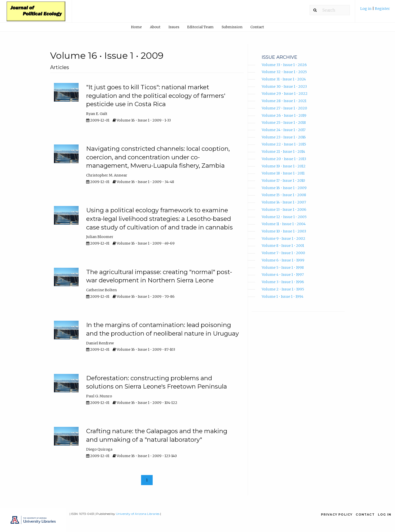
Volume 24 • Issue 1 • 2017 (284, 130)
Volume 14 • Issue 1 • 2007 (284, 202)
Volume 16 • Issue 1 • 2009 (284, 188)
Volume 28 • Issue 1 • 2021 (284, 101)
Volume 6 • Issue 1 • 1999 (283, 260)
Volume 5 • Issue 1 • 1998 (283, 268)
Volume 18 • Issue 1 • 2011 (283, 173)
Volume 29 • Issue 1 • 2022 (285, 94)
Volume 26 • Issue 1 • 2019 (284, 115)
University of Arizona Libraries (138, 514)
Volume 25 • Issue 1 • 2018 (284, 123)
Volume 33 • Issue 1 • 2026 (284, 65)
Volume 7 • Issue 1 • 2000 (283, 253)
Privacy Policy (337, 514)
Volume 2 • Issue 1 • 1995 (283, 289)
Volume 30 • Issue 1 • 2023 (284, 86)
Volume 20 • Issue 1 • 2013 (284, 159)
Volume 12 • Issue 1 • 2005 (284, 217)
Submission (232, 27)
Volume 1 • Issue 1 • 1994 (283, 297)
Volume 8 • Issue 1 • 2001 (283, 246)
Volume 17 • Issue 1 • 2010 (283, 181)
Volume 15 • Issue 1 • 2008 (284, 195)
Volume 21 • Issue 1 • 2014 (283, 152)
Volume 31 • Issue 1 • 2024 (284, 79)
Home (136, 27)
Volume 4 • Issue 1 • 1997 (283, 275)
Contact (257, 27)
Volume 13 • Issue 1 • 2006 (284, 210)
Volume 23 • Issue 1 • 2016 (284, 137)
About (155, 27)
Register (382, 9)
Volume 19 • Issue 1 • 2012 (284, 166)
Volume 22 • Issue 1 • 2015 (284, 144)
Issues (174, 27)
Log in (366, 9)
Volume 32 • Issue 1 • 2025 (284, 72)
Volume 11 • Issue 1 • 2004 (284, 224)
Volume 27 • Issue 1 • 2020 (284, 108)
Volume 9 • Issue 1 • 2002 (284, 239)
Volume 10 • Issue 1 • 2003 (284, 231)
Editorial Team (200, 27)
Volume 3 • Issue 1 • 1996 (283, 282)
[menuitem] (375, 10)
